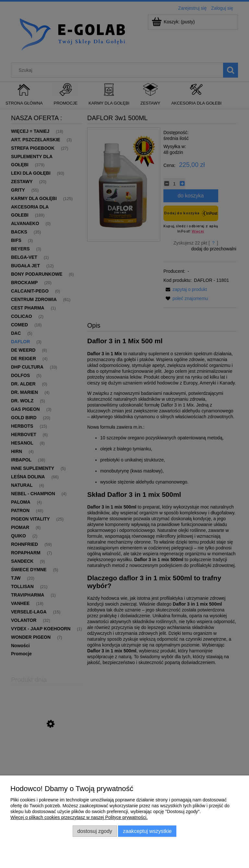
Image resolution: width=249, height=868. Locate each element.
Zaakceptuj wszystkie (147, 831)
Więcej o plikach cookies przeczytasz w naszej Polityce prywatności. (79, 817)
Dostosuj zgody (95, 831)
